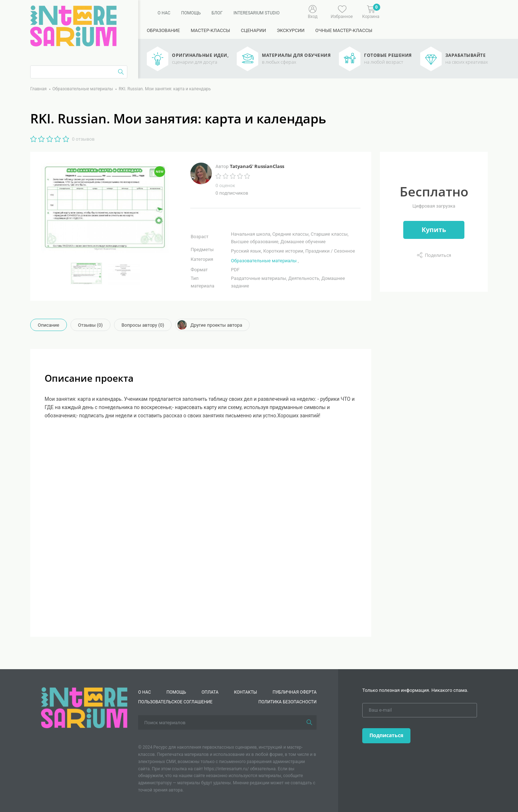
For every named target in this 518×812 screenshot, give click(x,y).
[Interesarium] (84, 707)
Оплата (210, 692)
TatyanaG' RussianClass (257, 166)
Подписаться (386, 735)
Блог (217, 13)
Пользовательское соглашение (175, 702)
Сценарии (253, 30)
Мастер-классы (210, 30)
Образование (163, 30)
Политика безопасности (287, 702)
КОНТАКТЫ (246, 692)
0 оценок (225, 185)
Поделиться (438, 255)
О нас (164, 13)
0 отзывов (83, 139)
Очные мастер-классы (344, 30)
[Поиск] (309, 722)
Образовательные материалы (264, 261)
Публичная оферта (295, 692)
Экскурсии (290, 30)
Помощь (191, 13)
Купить (434, 230)
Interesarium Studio (256, 13)
